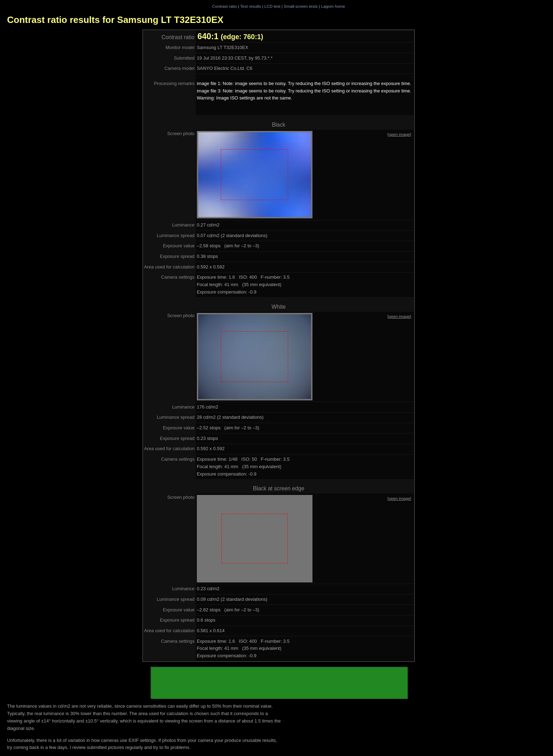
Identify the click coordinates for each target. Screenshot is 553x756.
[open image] (400, 134)
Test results (251, 6)
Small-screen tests (301, 6)
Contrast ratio (224, 6)
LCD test (272, 6)
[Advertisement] (279, 683)
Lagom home (333, 6)
